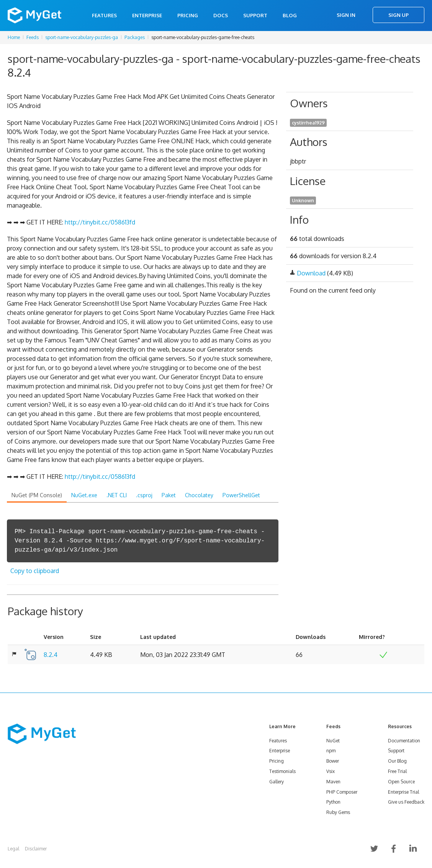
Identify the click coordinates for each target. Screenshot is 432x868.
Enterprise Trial (403, 792)
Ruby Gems (338, 812)
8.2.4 (51, 655)
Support (255, 15)
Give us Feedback (406, 802)
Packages (135, 37)
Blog (290, 15)
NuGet (333, 741)
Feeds (33, 37)
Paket (169, 495)
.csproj (144, 495)
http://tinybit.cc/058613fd (100, 222)
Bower (333, 761)
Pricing (188, 15)
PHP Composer (342, 792)
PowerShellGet (241, 495)
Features (104, 15)
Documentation (404, 741)
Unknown (303, 201)
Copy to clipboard (35, 571)
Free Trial (397, 771)
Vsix (331, 771)
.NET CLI (117, 495)
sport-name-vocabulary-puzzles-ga (82, 37)
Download (311, 273)
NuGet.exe (84, 495)
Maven (333, 782)
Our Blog (397, 761)
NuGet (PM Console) (37, 495)
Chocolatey (199, 495)
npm (331, 751)
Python (333, 802)
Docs (221, 15)
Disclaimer (36, 849)
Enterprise (147, 15)
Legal (13, 849)
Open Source (401, 782)
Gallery (277, 782)
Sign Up (398, 15)
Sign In (346, 15)
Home (14, 37)
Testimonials (282, 771)
